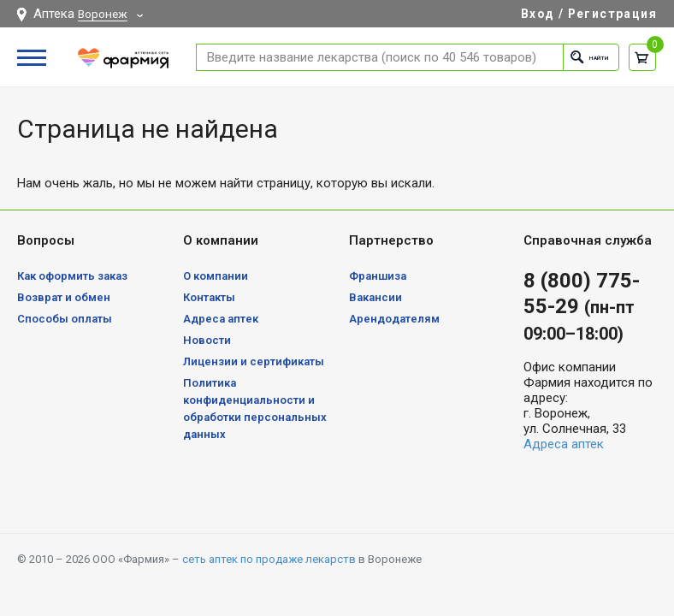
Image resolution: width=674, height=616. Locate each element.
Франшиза (378, 276)
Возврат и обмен (64, 297)
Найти (577, 57)
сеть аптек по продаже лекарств (269, 559)
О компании (216, 276)
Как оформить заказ (72, 276)
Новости (207, 340)
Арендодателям (394, 319)
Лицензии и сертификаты (254, 361)
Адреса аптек (221, 319)
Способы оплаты (65, 319)
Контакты (209, 297)
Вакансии (375, 297)
